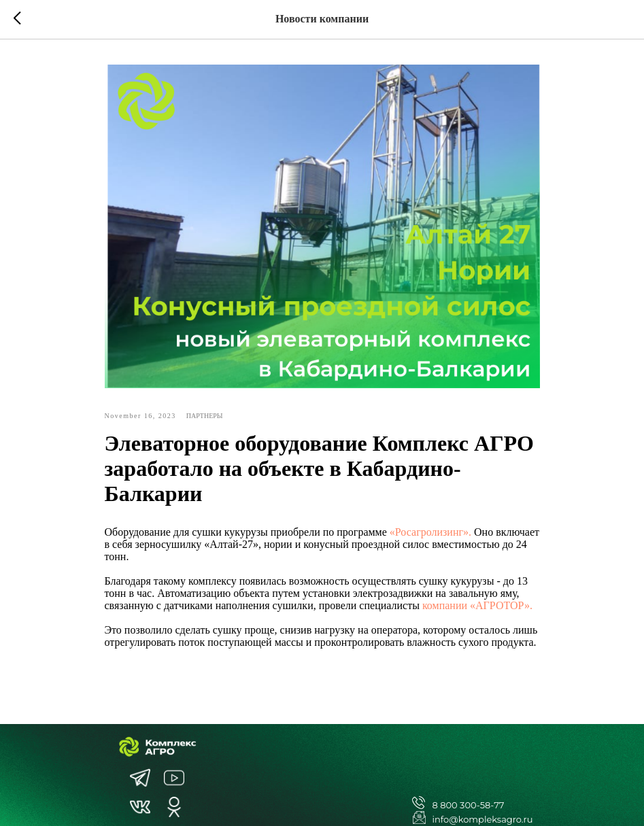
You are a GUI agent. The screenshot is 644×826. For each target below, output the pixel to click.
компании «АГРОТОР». (477, 605)
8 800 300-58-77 (469, 805)
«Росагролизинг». (430, 532)
